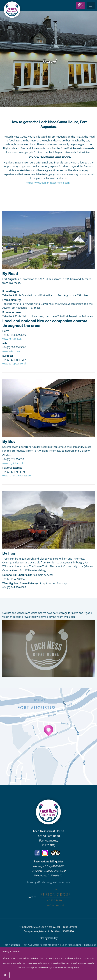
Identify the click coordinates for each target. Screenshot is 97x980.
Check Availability (80, 5)
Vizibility (53, 938)
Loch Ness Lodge (72, 945)
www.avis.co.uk (11, 351)
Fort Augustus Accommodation (41, 945)
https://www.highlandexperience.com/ (48, 183)
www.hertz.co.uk (12, 339)
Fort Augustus (12, 945)
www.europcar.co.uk (14, 364)
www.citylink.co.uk (13, 463)
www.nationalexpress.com (18, 475)
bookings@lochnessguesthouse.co (47, 882)
